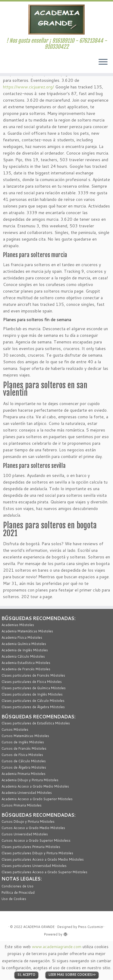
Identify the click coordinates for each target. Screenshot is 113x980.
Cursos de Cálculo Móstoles (24, 761)
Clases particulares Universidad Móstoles (34, 866)
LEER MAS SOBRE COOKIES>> (72, 975)
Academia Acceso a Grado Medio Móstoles (35, 786)
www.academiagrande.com (57, 946)
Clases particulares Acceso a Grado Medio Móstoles (43, 859)
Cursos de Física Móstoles (22, 755)
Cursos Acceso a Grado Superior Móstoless (36, 840)
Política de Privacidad (18, 892)
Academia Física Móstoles (22, 637)
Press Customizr (91, 927)
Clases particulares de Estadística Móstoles (36, 723)
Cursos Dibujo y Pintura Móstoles (28, 822)
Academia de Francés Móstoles (26, 669)
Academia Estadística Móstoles (26, 663)
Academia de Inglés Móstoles (25, 650)
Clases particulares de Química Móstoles (34, 688)
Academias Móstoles (18, 625)
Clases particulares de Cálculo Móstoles (33, 701)
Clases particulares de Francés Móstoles (33, 675)
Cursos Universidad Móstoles (25, 834)
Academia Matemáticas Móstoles (27, 631)
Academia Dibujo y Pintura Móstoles (30, 780)
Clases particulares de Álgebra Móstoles (33, 707)
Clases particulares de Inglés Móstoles (32, 694)
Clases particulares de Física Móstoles (32, 682)
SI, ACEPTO (26, 975)
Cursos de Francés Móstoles (24, 748)
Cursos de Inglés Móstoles (23, 742)
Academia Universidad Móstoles (27, 793)
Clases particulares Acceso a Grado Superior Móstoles (44, 872)
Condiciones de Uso (17, 886)
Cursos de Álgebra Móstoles (24, 767)
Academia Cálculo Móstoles (23, 656)
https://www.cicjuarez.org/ (28, 87)
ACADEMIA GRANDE (39, 927)
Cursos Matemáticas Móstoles (25, 736)
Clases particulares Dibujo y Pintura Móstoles (37, 853)
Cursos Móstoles (15, 730)
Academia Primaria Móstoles (24, 774)
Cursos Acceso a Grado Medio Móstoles (33, 828)
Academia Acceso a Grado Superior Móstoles (37, 799)
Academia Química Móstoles (24, 644)
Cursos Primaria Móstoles (22, 805)
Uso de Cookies (14, 899)
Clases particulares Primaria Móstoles (31, 847)
